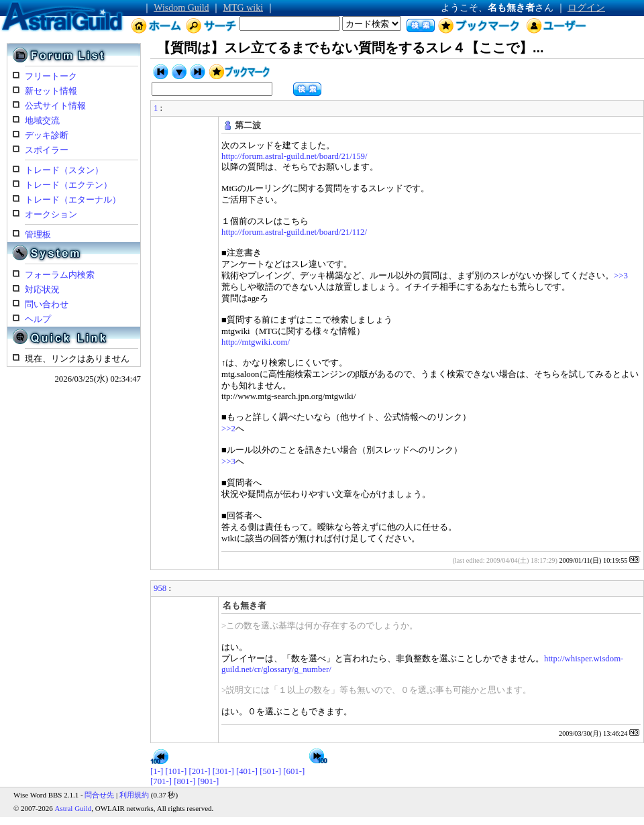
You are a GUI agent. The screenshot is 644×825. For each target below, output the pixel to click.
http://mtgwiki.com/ (256, 342)
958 (160, 588)
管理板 (38, 235)
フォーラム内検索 (60, 275)
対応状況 (42, 290)
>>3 (621, 276)
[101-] (176, 771)
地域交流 (42, 121)
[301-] (223, 771)
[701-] (161, 781)
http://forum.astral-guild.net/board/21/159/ (294, 156)
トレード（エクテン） (68, 185)
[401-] (247, 771)
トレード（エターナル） (73, 200)
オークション (51, 215)
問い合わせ (47, 305)
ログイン (586, 8)
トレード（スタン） (64, 170)
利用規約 (134, 795)
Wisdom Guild (181, 8)
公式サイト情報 (55, 106)
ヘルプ (38, 319)
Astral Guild (73, 808)
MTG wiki (244, 8)
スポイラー (47, 150)
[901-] (208, 781)
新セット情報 (51, 91)
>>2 (228, 429)
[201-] (200, 771)
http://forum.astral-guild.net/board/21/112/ (294, 232)
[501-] (270, 771)
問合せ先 (99, 795)
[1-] (157, 771)
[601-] (294, 771)
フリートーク (51, 76)
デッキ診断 (47, 135)
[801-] (184, 781)
